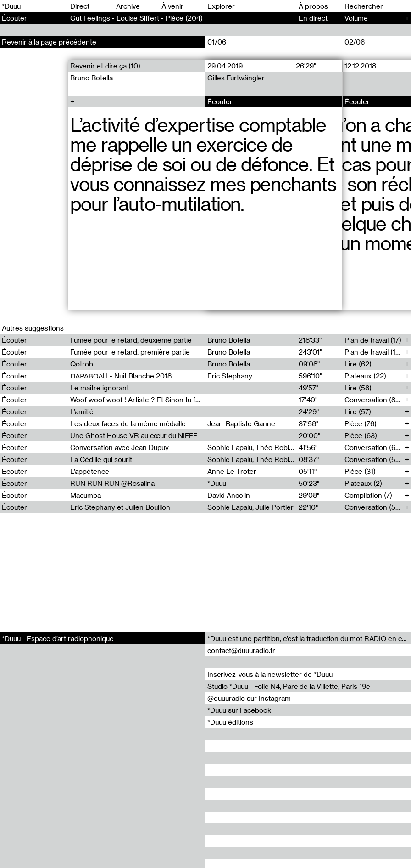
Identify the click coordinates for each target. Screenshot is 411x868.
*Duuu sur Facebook (239, 710)
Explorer (221, 6)
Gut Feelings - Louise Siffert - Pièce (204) (136, 18)
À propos (313, 6)
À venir (172, 6)
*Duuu (11, 6)
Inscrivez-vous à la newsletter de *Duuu (270, 674)
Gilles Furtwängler (236, 78)
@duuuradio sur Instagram (249, 698)
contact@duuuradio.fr (241, 650)
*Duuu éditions (230, 722)
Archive (128, 6)
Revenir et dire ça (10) (105, 66)
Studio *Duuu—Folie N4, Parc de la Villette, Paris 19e (289, 686)
